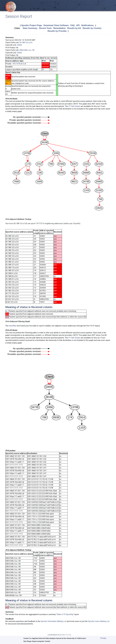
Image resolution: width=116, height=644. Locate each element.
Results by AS (74, 28)
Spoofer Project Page (31, 25)
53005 (19, 45)
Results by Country (92, 28)
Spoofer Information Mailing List (54, 621)
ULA (24, 64)
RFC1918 (16, 64)
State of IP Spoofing (65, 614)
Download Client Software (56, 25)
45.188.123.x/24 (26, 43)
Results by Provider (57, 31)
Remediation (59, 28)
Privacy (103, 638)
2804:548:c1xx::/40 (27, 50)
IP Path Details (74, 106)
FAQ (72, 25)
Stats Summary (30, 28)
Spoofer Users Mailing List (99, 621)
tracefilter (13, 326)
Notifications (88, 25)
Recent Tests (45, 28)
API (78, 25)
